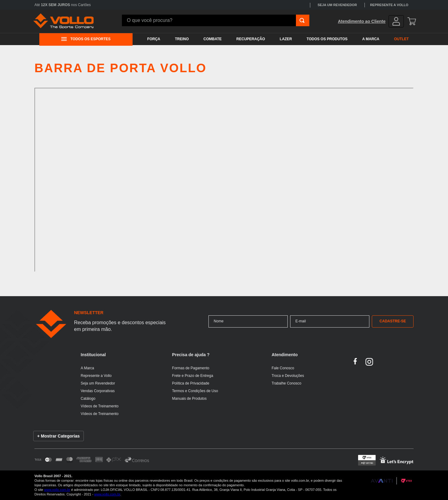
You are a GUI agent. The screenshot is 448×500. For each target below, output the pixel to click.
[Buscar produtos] (302, 20)
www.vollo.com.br (57, 490)
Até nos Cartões (63, 5)
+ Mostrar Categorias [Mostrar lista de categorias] (59, 436)
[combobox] (216, 20)
